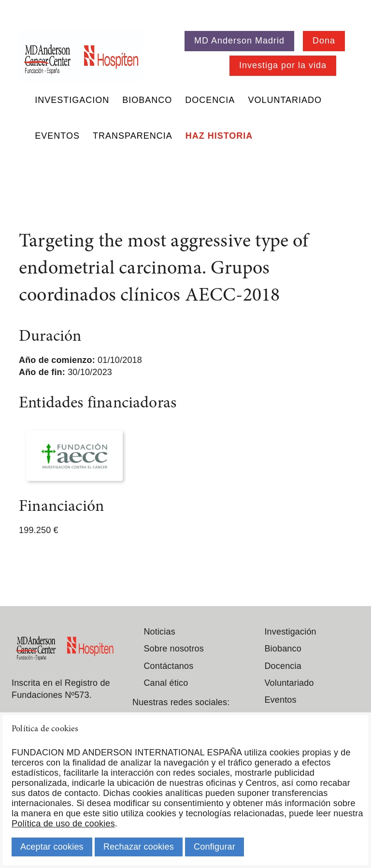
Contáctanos (168, 666)
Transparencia (133, 136)
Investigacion (72, 100)
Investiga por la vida (283, 65)
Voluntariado (285, 100)
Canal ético (166, 683)
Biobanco (147, 100)
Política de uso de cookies (63, 824)
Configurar (214, 847)
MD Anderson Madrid (239, 41)
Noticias (159, 632)
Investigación (290, 632)
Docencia (210, 100)
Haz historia (219, 136)
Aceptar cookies (52, 847)
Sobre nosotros (174, 649)
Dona (324, 41)
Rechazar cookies (139, 847)
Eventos (57, 136)
